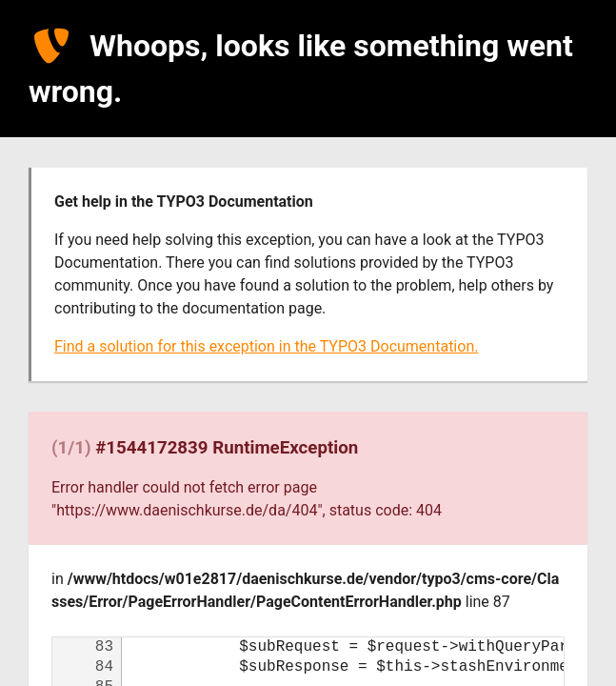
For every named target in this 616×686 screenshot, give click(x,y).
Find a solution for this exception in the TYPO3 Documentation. (266, 346)
